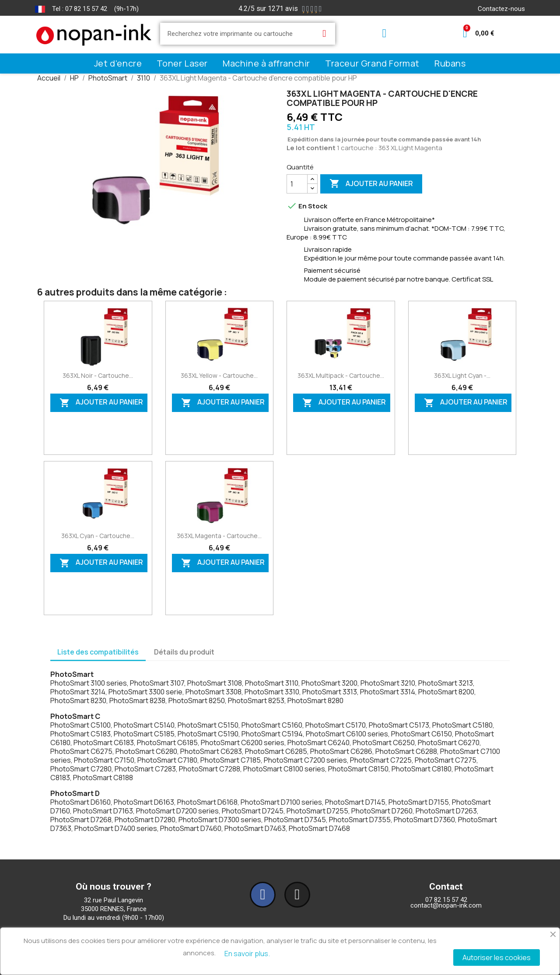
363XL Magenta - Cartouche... (219, 536)
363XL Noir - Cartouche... (98, 375)
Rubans (450, 63)
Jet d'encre (118, 63)
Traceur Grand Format (372, 63)
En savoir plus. (247, 954)
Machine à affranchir (266, 63)
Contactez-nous (501, 9)
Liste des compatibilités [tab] (98, 652)
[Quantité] (297, 184)
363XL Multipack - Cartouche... (341, 375)
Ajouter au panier (371, 184)
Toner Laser (182, 63)
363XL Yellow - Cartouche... (219, 375)
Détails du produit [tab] (184, 652)
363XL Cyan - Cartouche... (98, 536)
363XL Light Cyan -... (462, 375)
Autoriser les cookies (497, 957)
